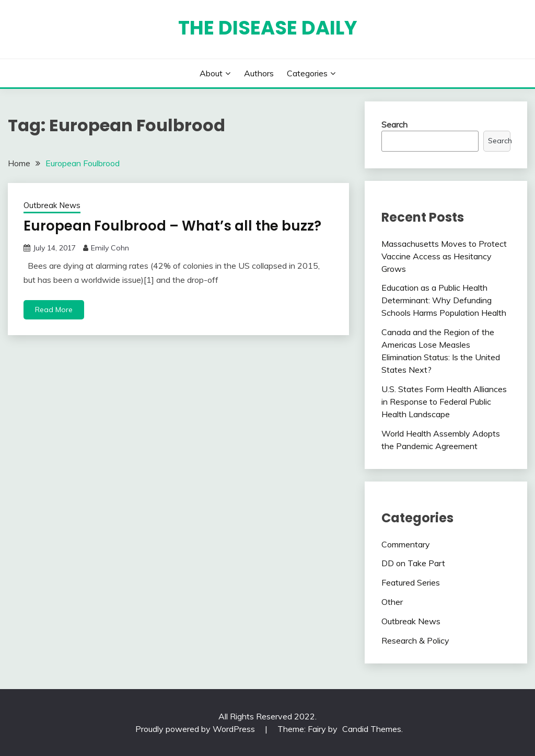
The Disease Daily (268, 28)
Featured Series (411, 582)
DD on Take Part (413, 563)
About (211, 73)
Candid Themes (372, 729)
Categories (307, 73)
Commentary (406, 544)
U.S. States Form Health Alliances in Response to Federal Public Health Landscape (444, 402)
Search (394, 124)
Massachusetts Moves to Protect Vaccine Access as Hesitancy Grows (444, 256)
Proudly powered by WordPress (196, 729)
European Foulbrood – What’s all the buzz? (172, 226)
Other (392, 602)
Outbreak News (52, 205)
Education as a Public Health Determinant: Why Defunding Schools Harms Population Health (444, 300)
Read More (54, 310)
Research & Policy (415, 640)
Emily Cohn (110, 248)
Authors (259, 73)
